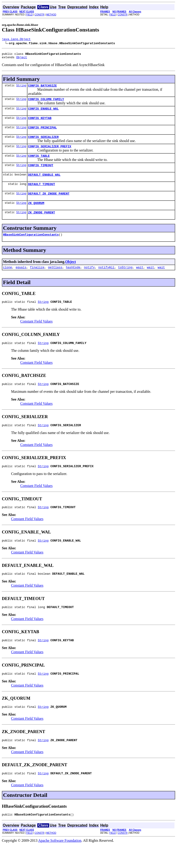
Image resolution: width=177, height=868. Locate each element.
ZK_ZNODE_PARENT (42, 224)
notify (89, 280)
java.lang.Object (16, 40)
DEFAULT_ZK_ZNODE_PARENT (49, 204)
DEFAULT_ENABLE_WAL (44, 184)
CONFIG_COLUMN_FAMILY (46, 102)
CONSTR (39, 15)
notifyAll (106, 280)
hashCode (73, 280)
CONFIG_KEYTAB (40, 123)
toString (125, 280)
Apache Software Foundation (60, 864)
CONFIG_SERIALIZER (43, 143)
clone (7, 280)
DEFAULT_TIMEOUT (42, 194)
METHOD (51, 15)
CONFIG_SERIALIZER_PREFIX (50, 153)
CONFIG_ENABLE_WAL (43, 113)
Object (22, 59)
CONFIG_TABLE (39, 163)
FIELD (29, 15)
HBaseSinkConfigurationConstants (31, 247)
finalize (37, 280)
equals (21, 280)
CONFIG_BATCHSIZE (43, 88)
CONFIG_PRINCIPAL (43, 133)
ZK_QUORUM (36, 214)
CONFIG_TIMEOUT (41, 173)
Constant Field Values (36, 335)
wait (140, 280)
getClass (55, 280)
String (21, 88)
